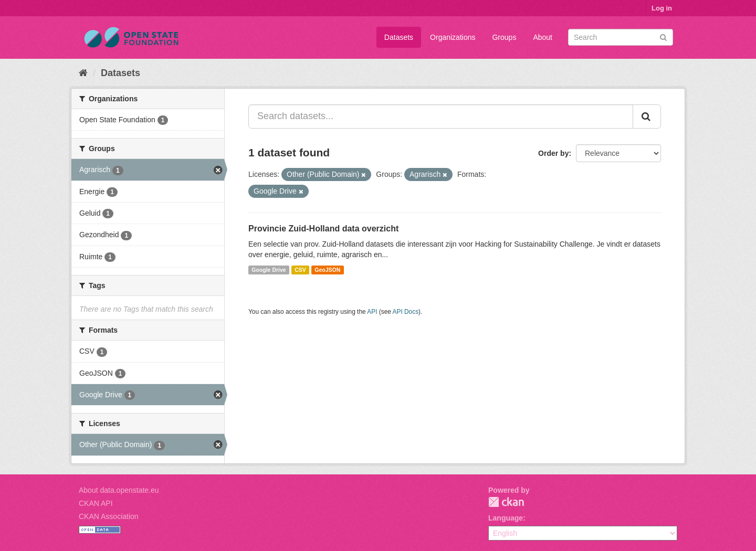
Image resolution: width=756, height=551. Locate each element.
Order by (553, 153)
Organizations (453, 37)
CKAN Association (109, 516)
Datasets (399, 37)
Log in (662, 8)
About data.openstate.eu (119, 490)
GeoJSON (327, 270)
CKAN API (96, 503)
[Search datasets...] (441, 116)
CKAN (506, 502)
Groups (504, 37)
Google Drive (269, 270)
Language (506, 518)
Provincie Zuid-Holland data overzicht (323, 229)
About (543, 37)
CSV (300, 270)
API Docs (406, 312)
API (372, 312)
